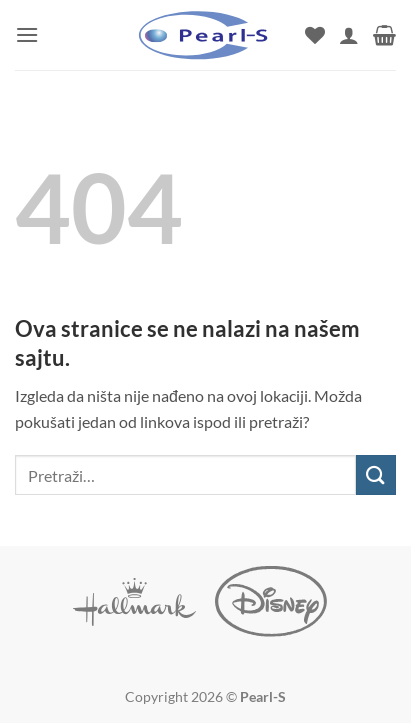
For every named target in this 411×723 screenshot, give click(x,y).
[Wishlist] (315, 35)
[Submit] (376, 474)
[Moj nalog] (349, 35)
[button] (27, 34)
